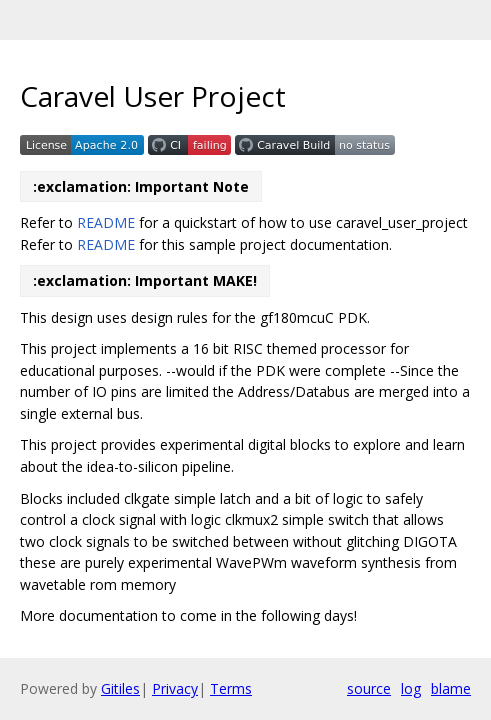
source (369, 688)
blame (451, 688)
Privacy (175, 688)
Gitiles (120, 688)
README (106, 222)
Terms (231, 688)
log (411, 688)
